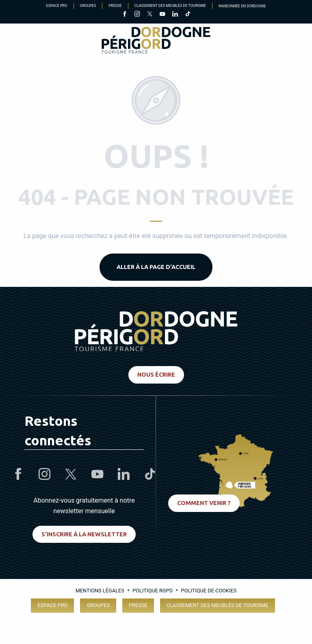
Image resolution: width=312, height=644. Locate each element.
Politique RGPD (153, 591)
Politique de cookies (209, 591)
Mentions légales (100, 591)
